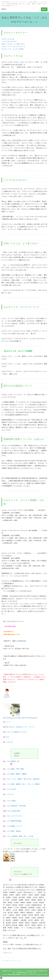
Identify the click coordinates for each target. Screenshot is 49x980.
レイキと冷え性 (10, 789)
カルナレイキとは (8, 39)
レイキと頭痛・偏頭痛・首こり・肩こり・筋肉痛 (22, 784)
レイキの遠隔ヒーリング (13, 826)
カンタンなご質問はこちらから (15, 732)
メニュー (7, 722)
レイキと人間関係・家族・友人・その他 (19, 836)
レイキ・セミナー (20, 500)
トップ (19, 961)
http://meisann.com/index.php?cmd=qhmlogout (20, 718)
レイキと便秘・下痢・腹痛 (14, 769)
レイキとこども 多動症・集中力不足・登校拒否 (22, 779)
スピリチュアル (7, 148)
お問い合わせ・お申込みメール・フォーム (19, 727)
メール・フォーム (9, 576)
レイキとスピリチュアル (13, 816)
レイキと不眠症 (10, 801)
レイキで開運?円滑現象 (13, 821)
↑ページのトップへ (8, 961)
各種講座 (20, 641)
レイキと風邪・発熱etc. (13, 831)
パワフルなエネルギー (9, 41)
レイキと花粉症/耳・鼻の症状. (16, 806)
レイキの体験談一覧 (11, 761)
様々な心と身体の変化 (13, 811)
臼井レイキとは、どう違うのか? (13, 44)
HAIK (46, 974)
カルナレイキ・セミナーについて (13, 46)
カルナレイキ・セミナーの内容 (13, 49)
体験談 (16, 756)
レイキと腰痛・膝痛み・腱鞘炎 (16, 774)
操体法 (4, 9)
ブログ (6, 737)
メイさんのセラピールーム (19, 971)
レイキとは (16, 105)
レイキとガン (10, 794)
